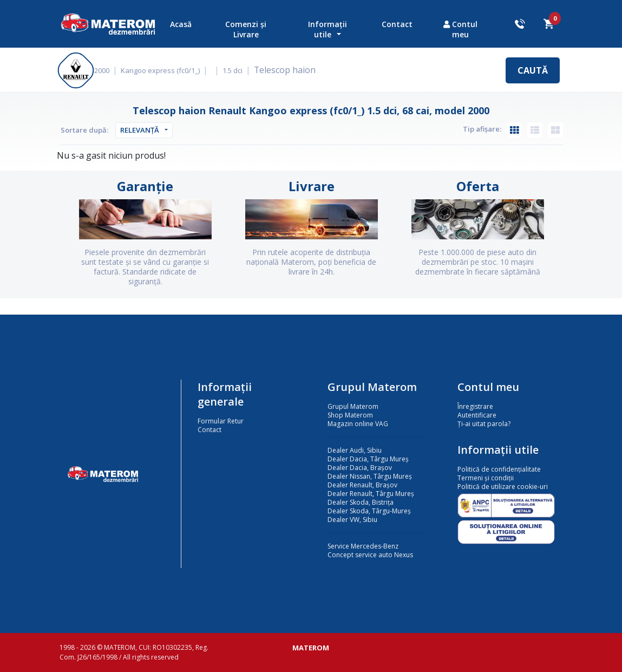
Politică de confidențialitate (499, 469)
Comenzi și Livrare (246, 29)
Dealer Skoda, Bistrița (361, 502)
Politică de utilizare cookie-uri (503, 487)
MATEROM (311, 648)
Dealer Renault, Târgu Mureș (371, 494)
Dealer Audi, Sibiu (355, 450)
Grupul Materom (353, 406)
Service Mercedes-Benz (363, 546)
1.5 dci (240, 70)
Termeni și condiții (486, 478)
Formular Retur (221, 421)
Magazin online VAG (358, 424)
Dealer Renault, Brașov (362, 485)
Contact (397, 24)
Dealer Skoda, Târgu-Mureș (369, 511)
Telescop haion (290, 70)
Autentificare (477, 415)
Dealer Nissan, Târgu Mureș (370, 476)
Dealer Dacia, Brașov (360, 468)
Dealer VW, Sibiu (352, 520)
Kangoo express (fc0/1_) (168, 70)
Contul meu (460, 29)
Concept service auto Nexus (370, 555)
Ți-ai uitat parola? (484, 424)
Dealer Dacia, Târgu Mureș (368, 459)
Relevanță (140, 130)
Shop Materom (350, 415)
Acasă (181, 24)
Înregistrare (475, 406)
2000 (109, 70)
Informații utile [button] (328, 29)
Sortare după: (84, 130)
